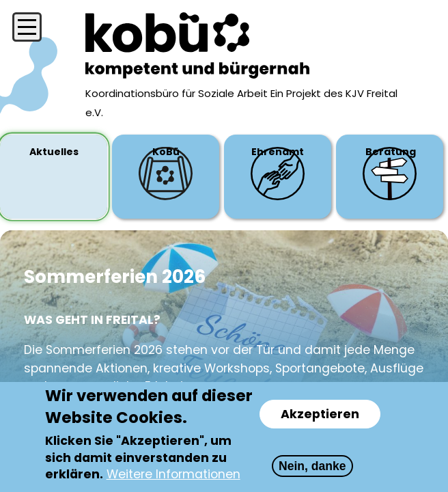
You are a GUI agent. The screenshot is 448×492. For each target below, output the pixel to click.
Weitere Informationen (173, 475)
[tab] (54, 177)
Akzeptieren (320, 415)
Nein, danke (312, 467)
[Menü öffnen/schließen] (27, 27)
